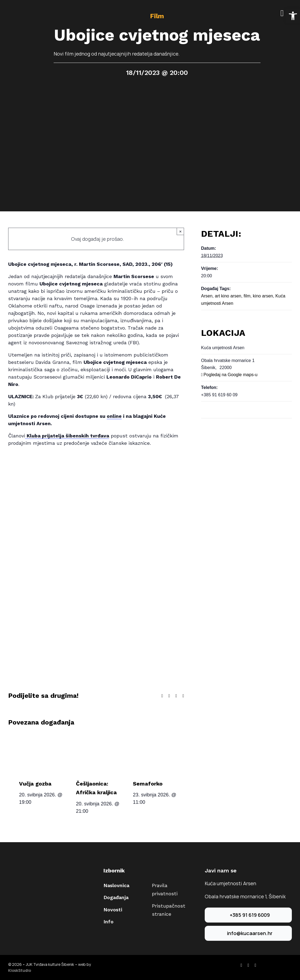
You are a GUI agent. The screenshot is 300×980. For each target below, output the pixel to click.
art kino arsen (228, 296)
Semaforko (148, 784)
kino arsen (263, 296)
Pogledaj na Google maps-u (230, 375)
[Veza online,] (114, 416)
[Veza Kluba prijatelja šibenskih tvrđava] (67, 436)
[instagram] (248, 965)
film (247, 296)
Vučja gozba (35, 784)
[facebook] (241, 965)
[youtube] (255, 965)
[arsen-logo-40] (14, 10)
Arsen (207, 296)
